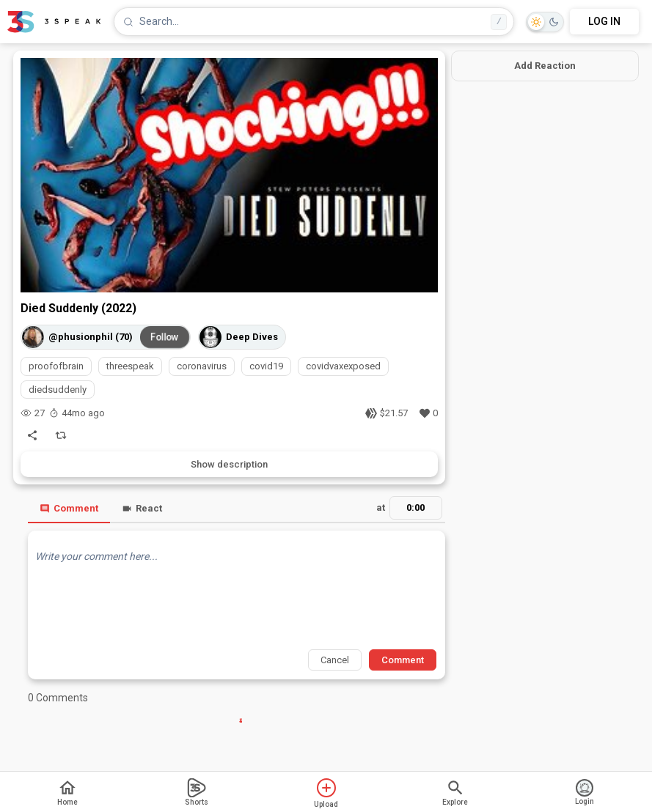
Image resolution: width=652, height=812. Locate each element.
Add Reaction (545, 66)
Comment (69, 508)
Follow (164, 337)
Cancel (335, 660)
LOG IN (604, 21)
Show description (229, 464)
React (142, 508)
